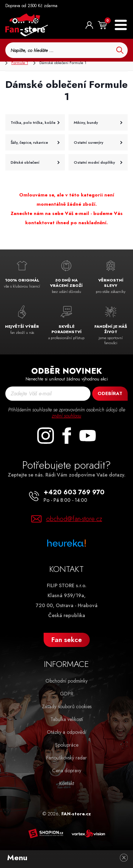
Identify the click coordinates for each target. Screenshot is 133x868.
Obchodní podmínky (66, 681)
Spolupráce (67, 745)
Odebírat (110, 393)
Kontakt (67, 783)
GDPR (67, 694)
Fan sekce (67, 640)
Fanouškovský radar (66, 758)
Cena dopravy (67, 770)
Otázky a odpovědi (66, 732)
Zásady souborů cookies (67, 706)
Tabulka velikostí (67, 719)
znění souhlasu (66, 416)
